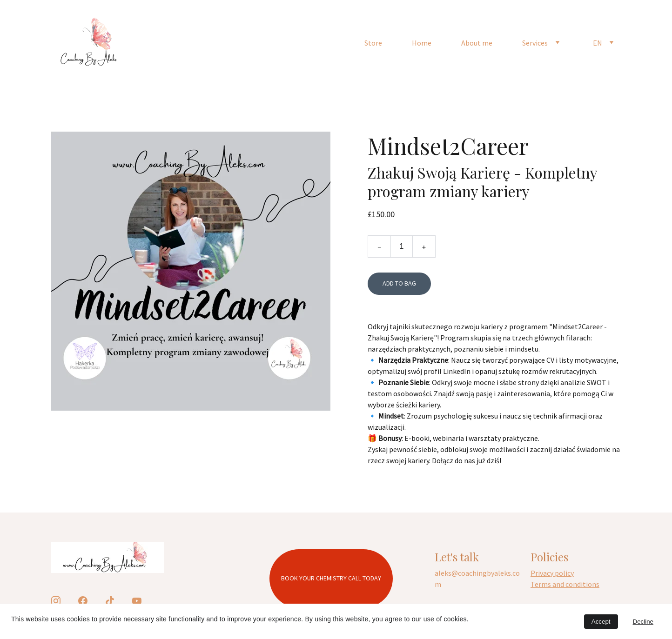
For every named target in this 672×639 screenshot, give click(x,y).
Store (373, 43)
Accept (601, 622)
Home (422, 43)
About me (477, 43)
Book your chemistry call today (331, 578)
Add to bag (399, 283)
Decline (643, 622)
